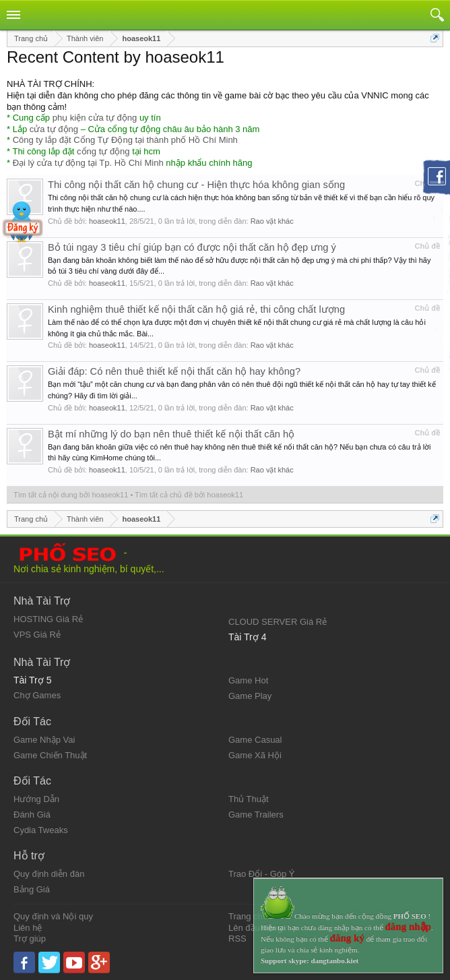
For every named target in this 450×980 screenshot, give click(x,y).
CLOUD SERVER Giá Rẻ (278, 622)
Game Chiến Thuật (50, 755)
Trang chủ (248, 916)
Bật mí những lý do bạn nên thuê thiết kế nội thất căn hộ (171, 434)
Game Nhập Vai (44, 740)
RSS (237, 939)
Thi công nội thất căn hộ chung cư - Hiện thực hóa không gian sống (196, 185)
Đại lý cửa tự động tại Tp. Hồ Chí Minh (88, 163)
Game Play (250, 696)
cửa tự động (54, 129)
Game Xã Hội (255, 755)
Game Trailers (256, 815)
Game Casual (255, 740)
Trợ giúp (30, 939)
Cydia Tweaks (41, 830)
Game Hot (248, 680)
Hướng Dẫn (36, 799)
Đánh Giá (32, 815)
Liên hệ (28, 928)
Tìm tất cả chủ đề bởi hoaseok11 (189, 495)
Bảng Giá (32, 889)
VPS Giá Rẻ (37, 635)
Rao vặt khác (272, 221)
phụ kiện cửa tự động (95, 118)
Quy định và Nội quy (53, 916)
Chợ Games (37, 695)
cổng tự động (103, 151)
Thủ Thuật (249, 799)
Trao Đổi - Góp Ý (262, 874)
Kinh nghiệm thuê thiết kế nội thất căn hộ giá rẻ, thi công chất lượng (196, 309)
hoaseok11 (107, 221)
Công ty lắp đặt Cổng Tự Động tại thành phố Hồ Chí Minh (125, 140)
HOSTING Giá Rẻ (48, 619)
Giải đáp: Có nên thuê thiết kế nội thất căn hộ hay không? (174, 371)
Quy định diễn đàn (49, 874)
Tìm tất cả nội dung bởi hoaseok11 (71, 495)
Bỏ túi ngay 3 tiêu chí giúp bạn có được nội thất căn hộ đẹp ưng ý (192, 247)
